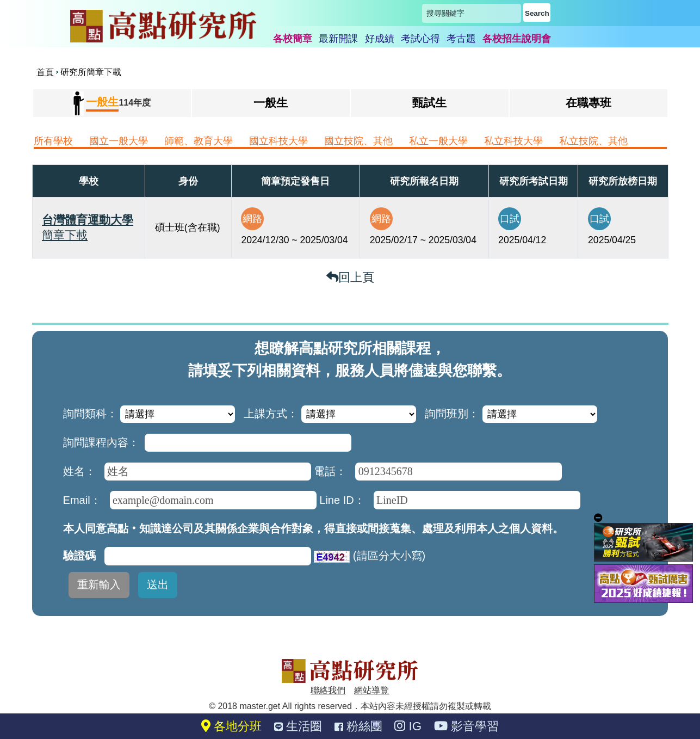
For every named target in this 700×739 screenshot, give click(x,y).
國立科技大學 (278, 141)
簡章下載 (65, 235)
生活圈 (298, 726)
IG (408, 726)
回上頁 (350, 277)
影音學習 (466, 726)
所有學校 (53, 141)
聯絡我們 (328, 690)
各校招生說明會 (517, 39)
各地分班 (231, 726)
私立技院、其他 (593, 141)
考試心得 (420, 39)
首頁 (45, 72)
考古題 (461, 39)
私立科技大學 (513, 141)
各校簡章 (293, 39)
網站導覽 (371, 690)
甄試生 (429, 103)
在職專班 (589, 103)
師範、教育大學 (199, 141)
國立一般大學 (119, 141)
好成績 (380, 39)
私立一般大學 (438, 141)
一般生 (271, 103)
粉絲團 (358, 726)
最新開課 (338, 39)
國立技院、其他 (358, 141)
